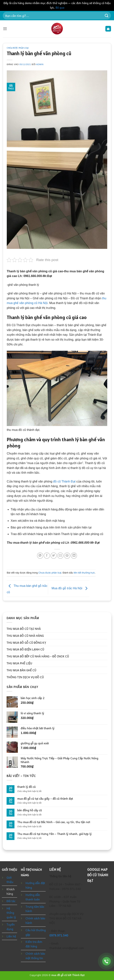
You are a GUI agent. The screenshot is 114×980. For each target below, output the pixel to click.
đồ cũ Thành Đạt (64, 481)
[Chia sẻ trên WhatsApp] (40, 556)
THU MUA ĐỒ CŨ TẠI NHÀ (24, 629)
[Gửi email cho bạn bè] (60, 556)
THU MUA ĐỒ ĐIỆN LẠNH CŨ (25, 649)
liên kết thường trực (84, 573)
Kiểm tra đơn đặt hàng (34, 944)
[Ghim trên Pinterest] (67, 556)
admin (40, 64)
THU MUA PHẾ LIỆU (19, 663)
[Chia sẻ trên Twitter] (54, 556)
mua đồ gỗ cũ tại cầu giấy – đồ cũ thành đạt (45, 799)
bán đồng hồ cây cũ (30, 810)
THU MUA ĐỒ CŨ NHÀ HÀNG (25, 636)
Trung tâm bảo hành (35, 909)
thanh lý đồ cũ (26, 787)
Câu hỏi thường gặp (36, 932)
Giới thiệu (10, 880)
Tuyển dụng (11, 927)
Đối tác (11, 901)
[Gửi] (107, 15)
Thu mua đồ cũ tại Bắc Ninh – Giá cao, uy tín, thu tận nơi (54, 822)
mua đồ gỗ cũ (59, 975)
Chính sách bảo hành (35, 921)
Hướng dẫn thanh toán (33, 897)
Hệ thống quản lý (11, 913)
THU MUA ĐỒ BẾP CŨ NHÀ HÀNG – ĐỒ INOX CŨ (38, 656)
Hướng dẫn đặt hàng (35, 885)
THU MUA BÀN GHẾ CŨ (21, 670)
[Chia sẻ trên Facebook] (47, 556)
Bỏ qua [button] (60, 8)
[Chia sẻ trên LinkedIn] (74, 556)
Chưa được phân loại (18, 48)
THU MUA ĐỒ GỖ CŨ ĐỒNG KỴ (26, 643)
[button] (5, 29)
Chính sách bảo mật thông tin (35, 956)
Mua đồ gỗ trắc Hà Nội (70, 588)
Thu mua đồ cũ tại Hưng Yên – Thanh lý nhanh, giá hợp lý (54, 834)
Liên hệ (11, 936)
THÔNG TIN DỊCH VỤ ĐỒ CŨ (25, 677)
